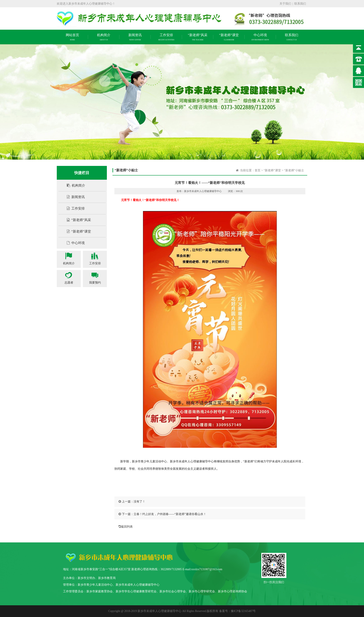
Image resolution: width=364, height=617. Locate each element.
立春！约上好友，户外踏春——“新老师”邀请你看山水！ (170, 514)
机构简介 (74, 185)
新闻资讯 (74, 197)
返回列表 (125, 527)
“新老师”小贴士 (294, 170)
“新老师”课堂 (77, 231)
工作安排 (74, 208)
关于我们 (285, 4)
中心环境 (74, 243)
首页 (258, 170)
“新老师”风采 (77, 220)
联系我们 (300, 4)
